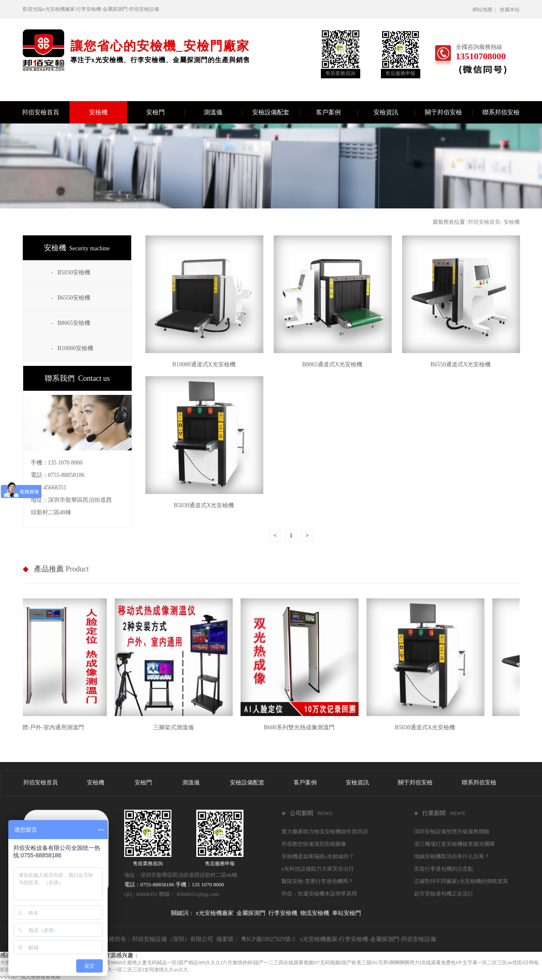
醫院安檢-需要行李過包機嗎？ (317, 881)
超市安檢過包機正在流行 (444, 894)
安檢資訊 (394, 112)
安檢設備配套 (276, 112)
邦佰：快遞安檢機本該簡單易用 (319, 894)
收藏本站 (510, 10)
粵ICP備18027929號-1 (268, 939)
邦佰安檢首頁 (46, 112)
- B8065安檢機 (71, 323)
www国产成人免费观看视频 (30, 977)
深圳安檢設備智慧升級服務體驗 (452, 831)
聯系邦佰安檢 (501, 112)
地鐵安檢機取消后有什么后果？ (452, 856)
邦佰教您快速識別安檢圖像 (314, 844)
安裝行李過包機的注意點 (444, 869)
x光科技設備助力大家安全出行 (318, 869)
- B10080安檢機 (72, 348)
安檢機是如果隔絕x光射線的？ (318, 856)
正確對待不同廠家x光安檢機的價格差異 (461, 881)
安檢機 (98, 112)
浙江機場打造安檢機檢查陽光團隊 (454, 844)
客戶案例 (337, 112)
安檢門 (165, 112)
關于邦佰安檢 (449, 112)
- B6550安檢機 (71, 298)
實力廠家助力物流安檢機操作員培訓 (325, 831)
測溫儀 (223, 112)
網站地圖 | (485, 10)
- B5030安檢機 (71, 272)
